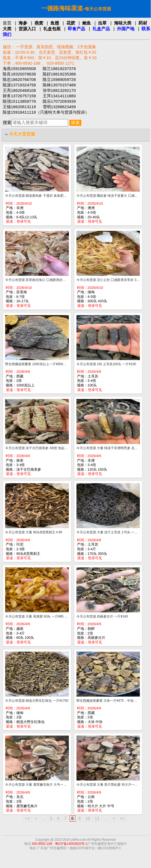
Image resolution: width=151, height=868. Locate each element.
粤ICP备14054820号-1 (71, 844)
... (44, 819)
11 (97, 819)
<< (28, 819)
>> (122, 819)
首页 (7, 23)
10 (88, 819)
